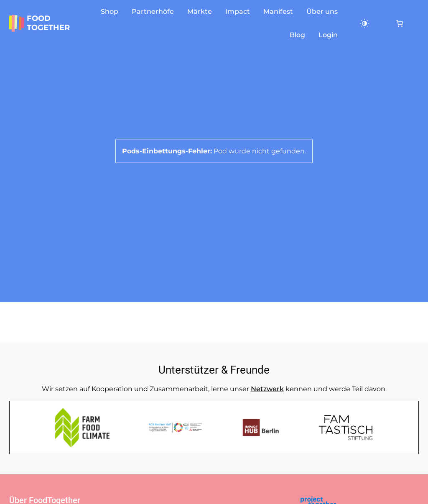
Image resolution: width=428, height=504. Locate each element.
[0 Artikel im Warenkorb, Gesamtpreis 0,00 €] (400, 23)
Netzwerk (267, 389)
